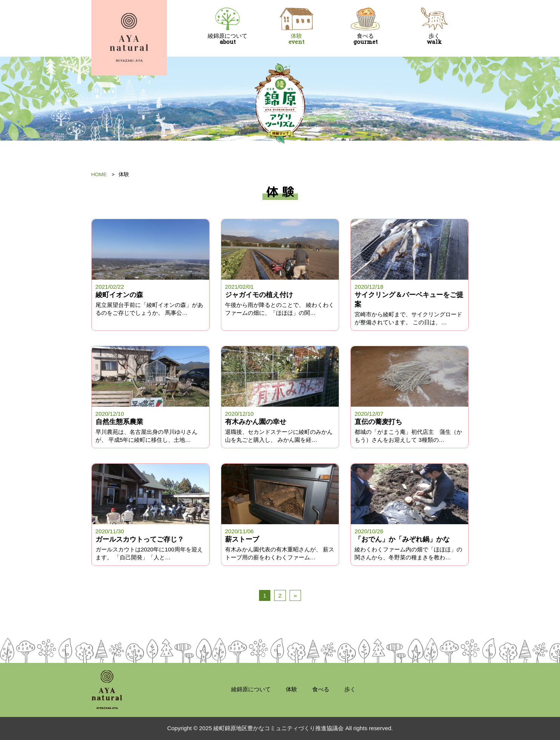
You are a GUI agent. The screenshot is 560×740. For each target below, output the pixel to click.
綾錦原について (228, 26)
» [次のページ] (295, 595)
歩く (434, 26)
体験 (297, 26)
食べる (366, 26)
